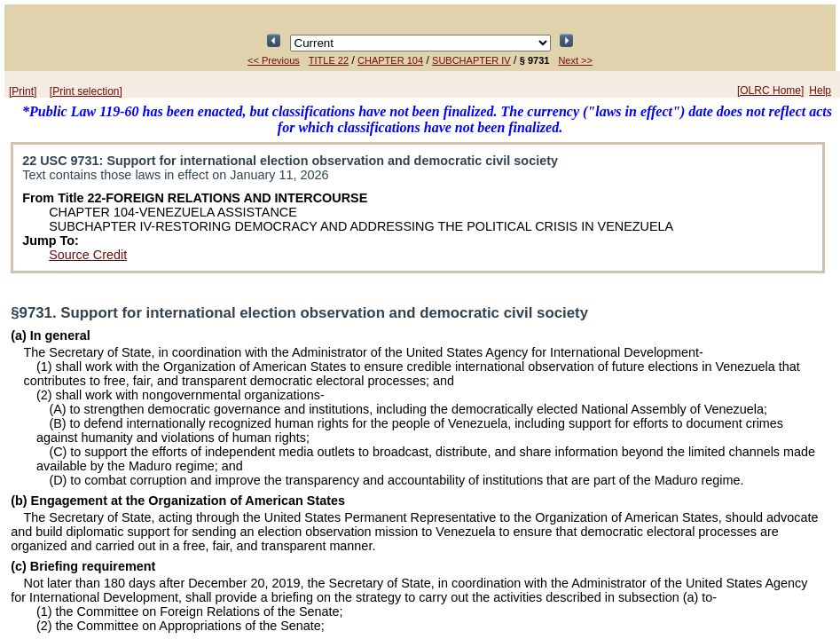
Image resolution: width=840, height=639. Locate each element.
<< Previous (274, 60)
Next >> (575, 60)
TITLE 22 (329, 60)
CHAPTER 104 (390, 60)
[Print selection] (86, 91)
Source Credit (88, 255)
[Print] (23, 91)
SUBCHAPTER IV (471, 60)
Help (820, 91)
